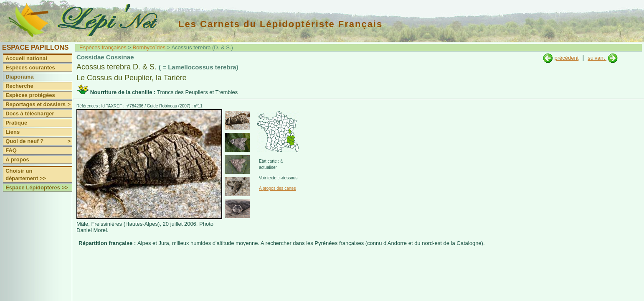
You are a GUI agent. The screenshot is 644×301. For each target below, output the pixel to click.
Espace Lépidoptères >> (37, 187)
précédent (566, 58)
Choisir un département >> (26, 175)
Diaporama (19, 77)
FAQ (11, 150)
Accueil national (26, 58)
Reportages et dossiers (39, 105)
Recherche (19, 86)
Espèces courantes (30, 68)
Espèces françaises (103, 47)
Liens (13, 132)
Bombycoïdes (149, 47)
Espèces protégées (30, 95)
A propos (17, 159)
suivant (597, 58)
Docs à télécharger (30, 114)
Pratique (16, 123)
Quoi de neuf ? (39, 141)
